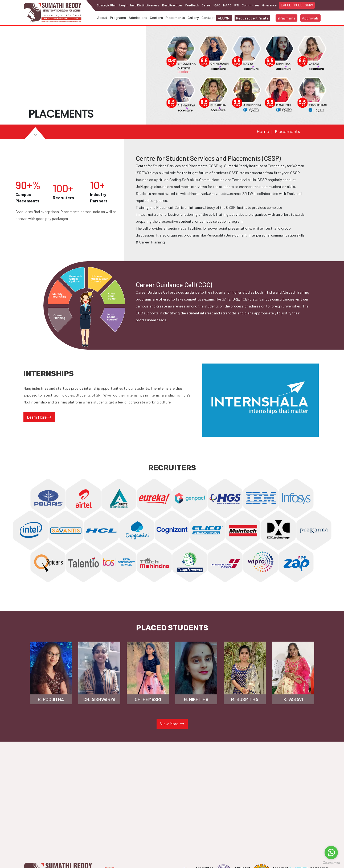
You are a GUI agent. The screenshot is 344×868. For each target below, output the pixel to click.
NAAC (227, 5)
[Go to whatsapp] (331, 853)
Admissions (138, 17)
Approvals (310, 18)
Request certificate (252, 18)
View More (172, 724)
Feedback (192, 5)
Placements (175, 17)
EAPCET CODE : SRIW (297, 5)
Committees (251, 5)
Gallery (193, 17)
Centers (156, 17)
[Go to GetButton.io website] (331, 863)
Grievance (269, 5)
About (102, 17)
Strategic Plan (107, 5)
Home (263, 132)
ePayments (286, 18)
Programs (118, 17)
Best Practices (172, 5)
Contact (208, 17)
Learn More (39, 417)
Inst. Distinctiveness (145, 5)
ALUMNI (224, 18)
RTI (237, 5)
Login (123, 5)
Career (206, 5)
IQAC (217, 5)
